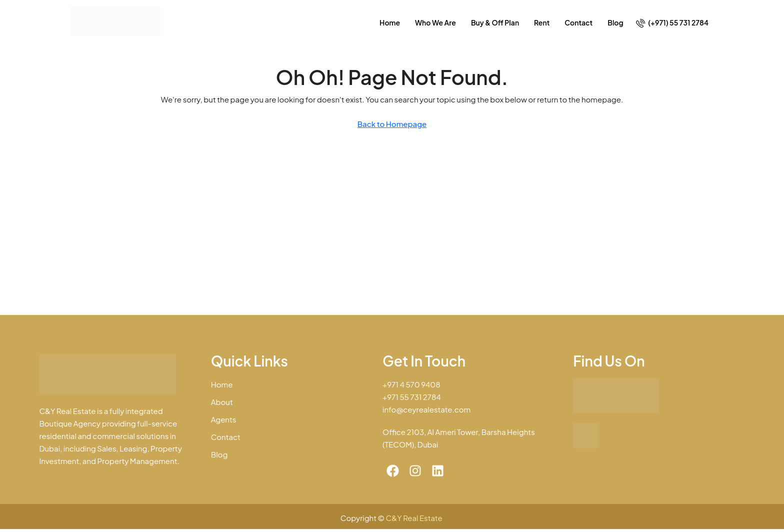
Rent (542, 22)
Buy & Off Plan (495, 22)
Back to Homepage (392, 124)
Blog (615, 22)
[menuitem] (672, 22)
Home (390, 22)
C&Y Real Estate (415, 518)
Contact (578, 22)
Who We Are (435, 22)
